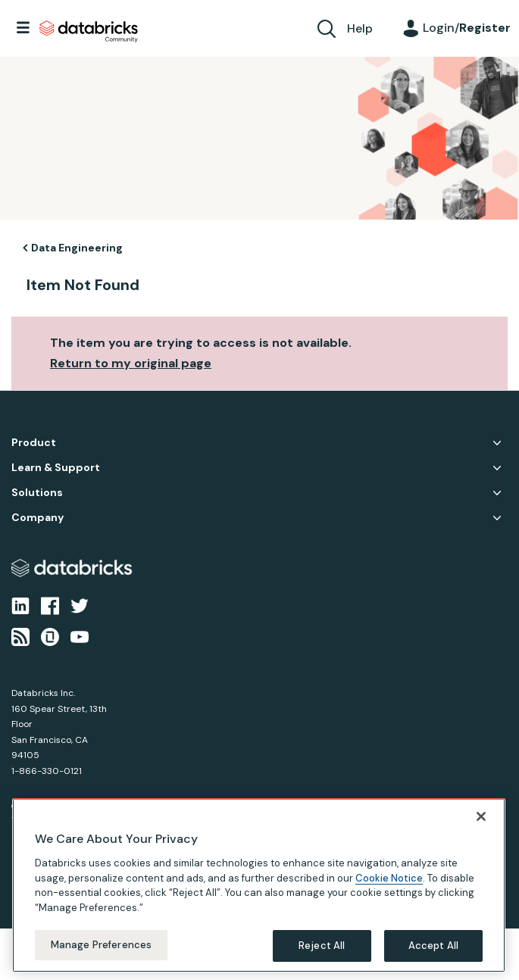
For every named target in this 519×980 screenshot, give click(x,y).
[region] (259, 885)
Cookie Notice (389, 878)
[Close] (481, 816)
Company (38, 518)
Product (34, 443)
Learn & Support (56, 468)
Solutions (37, 493)
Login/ (467, 28)
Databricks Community (89, 32)
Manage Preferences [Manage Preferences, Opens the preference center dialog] (101, 945)
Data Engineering (77, 248)
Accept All (433, 946)
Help (360, 28)
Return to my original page (131, 363)
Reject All (322, 946)
